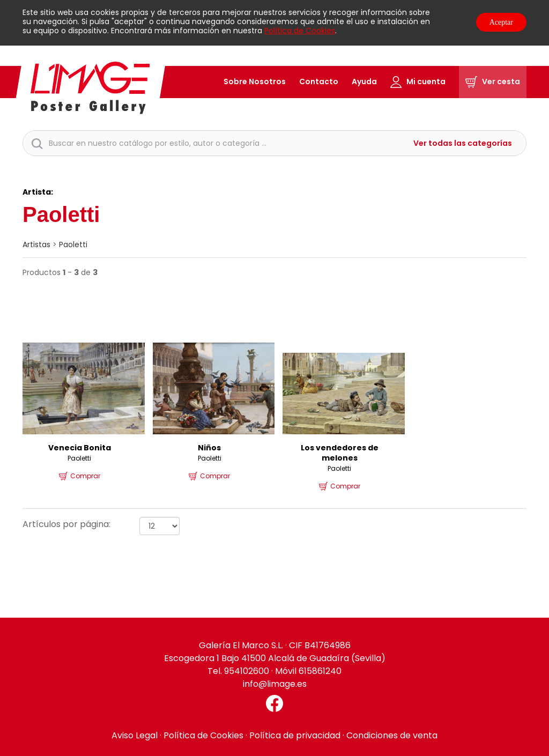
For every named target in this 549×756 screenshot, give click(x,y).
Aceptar (501, 22)
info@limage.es (275, 684)
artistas (36, 244)
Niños (209, 448)
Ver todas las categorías (463, 143)
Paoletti (73, 244)
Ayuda (364, 81)
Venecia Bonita (80, 448)
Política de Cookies (300, 31)
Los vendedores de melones (340, 453)
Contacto (319, 81)
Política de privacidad (295, 735)
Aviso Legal (135, 735)
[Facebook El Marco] (274, 703)
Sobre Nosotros (255, 81)
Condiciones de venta (392, 735)
